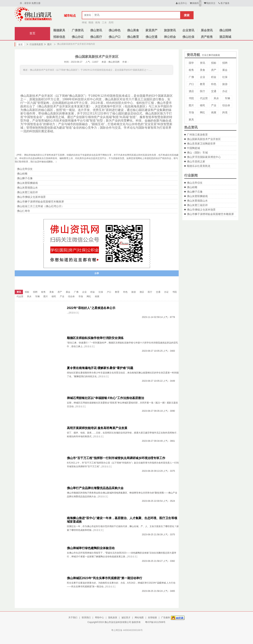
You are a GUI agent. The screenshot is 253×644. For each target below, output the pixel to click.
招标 (214, 63)
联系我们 (86, 618)
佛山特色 (115, 30)
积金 (214, 77)
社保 (225, 77)
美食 (203, 70)
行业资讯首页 (35, 44)
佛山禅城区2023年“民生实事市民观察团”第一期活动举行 (105, 578)
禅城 (84, 22)
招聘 (225, 63)
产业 (214, 105)
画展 (214, 112)
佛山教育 (133, 37)
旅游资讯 (170, 30)
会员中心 (181, 3)
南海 (98, 22)
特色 (214, 84)
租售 (191, 70)
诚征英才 (126, 618)
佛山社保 (188, 37)
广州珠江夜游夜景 (197, 135)
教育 (203, 84)
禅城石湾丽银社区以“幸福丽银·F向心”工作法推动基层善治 (105, 398)
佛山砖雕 (192, 187)
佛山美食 (133, 30)
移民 (203, 105)
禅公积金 (170, 37)
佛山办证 (78, 37)
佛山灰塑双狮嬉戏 (197, 196)
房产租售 (207, 37)
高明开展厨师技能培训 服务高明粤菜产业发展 (97, 428)
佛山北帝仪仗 (195, 183)
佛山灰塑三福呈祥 (197, 205)
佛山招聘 (225, 30)
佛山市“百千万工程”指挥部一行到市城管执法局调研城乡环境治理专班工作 (116, 458)
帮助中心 (99, 618)
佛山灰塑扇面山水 (197, 201)
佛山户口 (115, 37)
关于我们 (73, 618)
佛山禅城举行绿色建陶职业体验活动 (91, 548)
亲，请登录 (25, 3)
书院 (191, 98)
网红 (203, 112)
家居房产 (151, 30)
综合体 (226, 105)
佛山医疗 (96, 37)
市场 (191, 112)
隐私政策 (113, 618)
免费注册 (36, 3)
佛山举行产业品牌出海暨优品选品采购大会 (95, 488)
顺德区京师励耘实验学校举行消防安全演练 (95, 338)
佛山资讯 (96, 30)
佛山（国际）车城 (197, 153)
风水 (216, 98)
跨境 (225, 112)
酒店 (191, 91)
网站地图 (139, 618)
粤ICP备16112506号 (155, 622)
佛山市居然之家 (196, 161)
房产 (214, 70)
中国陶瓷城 (193, 148)
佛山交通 (151, 37)
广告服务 (166, 618)
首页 (32, 33)
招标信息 (59, 37)
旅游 (225, 84)
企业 (203, 77)
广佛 (191, 77)
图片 (48, 44)
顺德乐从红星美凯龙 (199, 166)
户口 (191, 84)
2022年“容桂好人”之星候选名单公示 (91, 308)
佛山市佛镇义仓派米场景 (201, 210)
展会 (225, 70)
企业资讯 (188, 30)
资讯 (203, 63)
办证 (225, 91)
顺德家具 (59, 30)
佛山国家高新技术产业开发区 (204, 139)
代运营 (204, 98)
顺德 (91, 22)
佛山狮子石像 (195, 192)
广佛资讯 (78, 30)
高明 (111, 22)
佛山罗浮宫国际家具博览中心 (204, 157)
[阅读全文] (74, 313)
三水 (104, 22)
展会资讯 (207, 30)
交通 (214, 91)
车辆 (227, 98)
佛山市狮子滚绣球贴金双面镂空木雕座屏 (210, 214)
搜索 (187, 15)
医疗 (203, 91)
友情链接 (152, 618)
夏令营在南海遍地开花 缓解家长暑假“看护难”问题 (100, 368)
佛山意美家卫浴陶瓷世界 (201, 144)
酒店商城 (225, 37)
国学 (191, 63)
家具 (191, 120)
